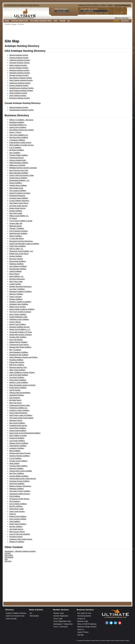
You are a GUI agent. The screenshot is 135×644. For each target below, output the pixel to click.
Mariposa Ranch (16, 226)
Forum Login (58, 619)
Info (6, 559)
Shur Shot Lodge (16, 213)
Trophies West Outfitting (18, 466)
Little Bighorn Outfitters (18, 446)
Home (7, 21)
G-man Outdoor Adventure (19, 201)
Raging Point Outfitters (18, 516)
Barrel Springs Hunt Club (19, 170)
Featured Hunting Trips (41, 21)
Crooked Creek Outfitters (19, 198)
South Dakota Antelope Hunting (21, 90)
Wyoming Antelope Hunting (20, 98)
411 (69, 21)
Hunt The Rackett (16, 340)
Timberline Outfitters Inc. (19, 408)
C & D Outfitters (15, 148)
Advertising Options (84, 616)
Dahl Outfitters (15, 521)
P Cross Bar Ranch (17, 238)
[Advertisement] (69, 32)
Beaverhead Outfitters (18, 261)
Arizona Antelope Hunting (19, 58)
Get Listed (9, 555)
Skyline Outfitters (16, 256)
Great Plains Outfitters (18, 428)
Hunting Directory (20, 21)
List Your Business (122, 5)
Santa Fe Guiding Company (20, 193)
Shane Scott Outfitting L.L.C (20, 329)
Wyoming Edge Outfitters (19, 137)
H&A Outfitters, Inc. (17, 276)
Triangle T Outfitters (17, 228)
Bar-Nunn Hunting (16, 259)
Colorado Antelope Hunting (19, 63)
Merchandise (34, 616)
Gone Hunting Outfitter (18, 519)
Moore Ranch (14, 274)
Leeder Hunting (15, 284)
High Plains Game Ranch (19, 203)
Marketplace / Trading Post (63, 624)
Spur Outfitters (15, 153)
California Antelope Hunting (20, 60)
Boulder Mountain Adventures (20, 286)
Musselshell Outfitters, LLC (19, 180)
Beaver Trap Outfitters (18, 324)
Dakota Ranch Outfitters (18, 342)
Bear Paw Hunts (15, 403)
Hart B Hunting (15, 390)
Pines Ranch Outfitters (18, 380)
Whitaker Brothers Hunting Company (23, 168)
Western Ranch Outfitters (19, 443)
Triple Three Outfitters (18, 246)
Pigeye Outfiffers (16, 183)
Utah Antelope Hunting (18, 95)
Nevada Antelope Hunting (19, 75)
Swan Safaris (14, 463)
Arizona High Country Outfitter (21, 471)
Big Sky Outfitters (16, 526)
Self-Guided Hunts (16, 188)
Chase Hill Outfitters (17, 438)
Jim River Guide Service (18, 206)
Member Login (59, 613)
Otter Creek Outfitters (17, 370)
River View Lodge (16, 281)
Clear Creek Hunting (17, 511)
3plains (128, 641)
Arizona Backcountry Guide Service (23, 479)
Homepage (9, 557)
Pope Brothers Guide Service (20, 142)
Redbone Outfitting (16, 264)
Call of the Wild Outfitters (19, 375)
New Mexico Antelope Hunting (21, 78)
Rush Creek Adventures (18, 413)
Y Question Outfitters (17, 140)
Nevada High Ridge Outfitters (20, 347)
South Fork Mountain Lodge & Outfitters (24, 244)
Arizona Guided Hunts (18, 160)
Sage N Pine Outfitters (18, 127)
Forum (62, 21)
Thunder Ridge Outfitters (19, 155)
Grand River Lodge (17, 509)
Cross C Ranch (15, 322)
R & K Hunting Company (19, 231)
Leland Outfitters (16, 271)
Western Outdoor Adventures (20, 486)
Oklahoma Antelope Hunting (20, 83)
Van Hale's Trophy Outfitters (20, 491)
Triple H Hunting (15, 297)
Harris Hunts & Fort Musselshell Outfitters (25, 433)
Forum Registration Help (62, 621)
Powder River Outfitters (18, 185)
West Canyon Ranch (17, 532)
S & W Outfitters (15, 458)
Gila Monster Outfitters (18, 269)
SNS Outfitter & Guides (18, 436)
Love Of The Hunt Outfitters (20, 534)
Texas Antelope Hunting (18, 93)
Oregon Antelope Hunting (19, 85)
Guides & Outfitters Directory (16, 613)
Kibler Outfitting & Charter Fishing (22, 372)
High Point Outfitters (17, 484)
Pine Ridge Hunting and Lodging (22, 130)
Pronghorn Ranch (16, 537)
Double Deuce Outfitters (18, 178)
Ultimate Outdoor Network (93, 641)
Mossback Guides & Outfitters (21, 292)
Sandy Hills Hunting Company (21, 335)
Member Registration (61, 616)
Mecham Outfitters (16, 294)
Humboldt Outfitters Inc (18, 125)
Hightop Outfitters (16, 299)
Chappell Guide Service (18, 425)
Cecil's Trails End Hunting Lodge (22, 175)
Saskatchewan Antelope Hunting (22, 88)
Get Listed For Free (84, 613)
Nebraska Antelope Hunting (20, 73)
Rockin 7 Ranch (15, 132)
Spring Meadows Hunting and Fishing (23, 357)
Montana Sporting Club (18, 367)
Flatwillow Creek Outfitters (19, 319)
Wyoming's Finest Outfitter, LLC (21, 251)
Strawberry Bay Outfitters (19, 304)
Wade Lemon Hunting (18, 307)
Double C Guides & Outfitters (20, 302)
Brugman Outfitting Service (19, 327)
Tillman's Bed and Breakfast (20, 393)
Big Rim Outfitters (16, 506)
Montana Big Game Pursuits (20, 453)
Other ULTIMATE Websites (87, 624)
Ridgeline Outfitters (17, 489)
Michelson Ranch (16, 420)
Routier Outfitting (16, 211)
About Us (81, 629)
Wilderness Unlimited (17, 165)
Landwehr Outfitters (17, 448)
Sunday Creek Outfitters (18, 461)
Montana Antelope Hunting (19, 70)
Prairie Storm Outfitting (18, 388)
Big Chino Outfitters (17, 473)
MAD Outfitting (15, 451)
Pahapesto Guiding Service (20, 494)
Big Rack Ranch (15, 400)
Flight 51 (13, 514)
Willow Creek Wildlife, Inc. (19, 216)
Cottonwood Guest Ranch (19, 345)
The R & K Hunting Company (20, 312)
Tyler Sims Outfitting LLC (19, 135)
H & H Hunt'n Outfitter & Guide (21, 221)
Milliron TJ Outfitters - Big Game (21, 120)
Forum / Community (60, 627)
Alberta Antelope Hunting (19, 55)
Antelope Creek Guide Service (21, 539)
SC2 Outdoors (15, 501)
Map (56, 21)
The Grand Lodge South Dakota (21, 418)
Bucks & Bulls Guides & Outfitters (22, 309)
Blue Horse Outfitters (17, 423)
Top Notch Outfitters (17, 377)
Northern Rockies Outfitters (20, 456)
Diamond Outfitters (16, 468)
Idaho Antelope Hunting (18, 65)
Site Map (80, 635)
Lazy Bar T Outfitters (17, 289)
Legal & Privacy (83, 632)
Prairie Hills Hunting (17, 362)
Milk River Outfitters (17, 365)
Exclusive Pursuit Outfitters (19, 481)
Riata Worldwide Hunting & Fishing (22, 385)
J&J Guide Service (16, 529)
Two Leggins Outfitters (18, 191)
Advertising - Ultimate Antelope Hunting (20, 551)
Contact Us (81, 619)
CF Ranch (13, 218)
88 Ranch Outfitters (17, 150)
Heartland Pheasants (17, 196)
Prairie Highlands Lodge (18, 317)
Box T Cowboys (15, 350)
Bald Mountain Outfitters (18, 233)
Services (8, 561)
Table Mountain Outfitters (19, 163)
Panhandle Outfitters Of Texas (21, 332)
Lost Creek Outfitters (17, 441)
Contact (8, 553)
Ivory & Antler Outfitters (18, 504)
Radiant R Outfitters (17, 542)
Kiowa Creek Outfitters (18, 430)
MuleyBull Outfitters (17, 395)
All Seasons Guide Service (19, 499)
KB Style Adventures (17, 279)
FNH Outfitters (15, 496)
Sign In (116, 21)
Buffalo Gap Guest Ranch (19, 254)
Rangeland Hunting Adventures (21, 241)
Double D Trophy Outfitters (19, 410)
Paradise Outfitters (16, 360)
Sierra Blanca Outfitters (18, 266)
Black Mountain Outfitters (19, 173)
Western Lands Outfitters (19, 382)
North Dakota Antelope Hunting (21, 80)
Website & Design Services (87, 627)
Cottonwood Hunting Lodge (20, 405)
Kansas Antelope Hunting (19, 68)
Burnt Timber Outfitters (18, 314)
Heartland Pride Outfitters (19, 355)
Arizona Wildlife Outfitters (19, 476)
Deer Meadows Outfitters (19, 352)
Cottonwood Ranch (17, 158)
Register (125, 21)
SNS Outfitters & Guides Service (22, 145)
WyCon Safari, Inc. (16, 249)
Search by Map (11, 619)
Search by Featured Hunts (15, 616)
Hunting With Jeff (16, 223)
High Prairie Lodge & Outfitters (21, 415)
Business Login (83, 621)
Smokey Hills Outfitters (18, 337)
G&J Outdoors (15, 398)
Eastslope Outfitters (17, 122)
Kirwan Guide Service (18, 208)
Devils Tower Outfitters (18, 524)
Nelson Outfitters (16, 236)
